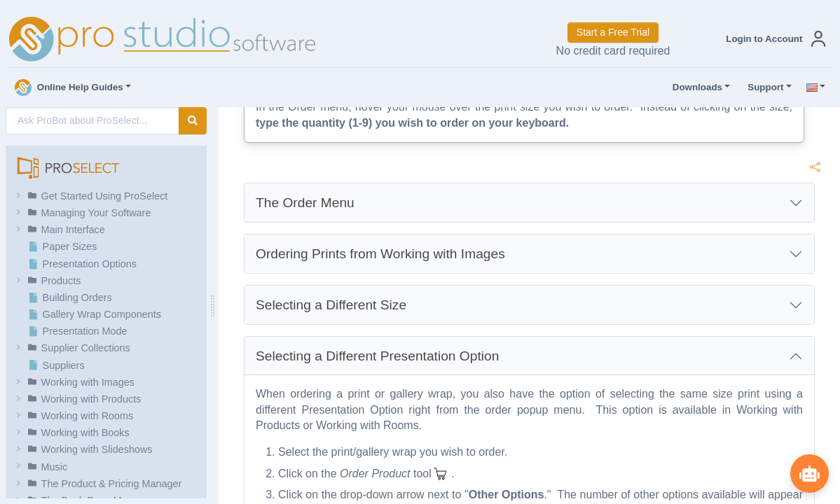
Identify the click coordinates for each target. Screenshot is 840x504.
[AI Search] (92, 121)
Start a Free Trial (613, 32)
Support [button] (762, 87)
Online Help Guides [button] (69, 87)
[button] (773, 39)
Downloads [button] (694, 87)
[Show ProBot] (808, 472)
